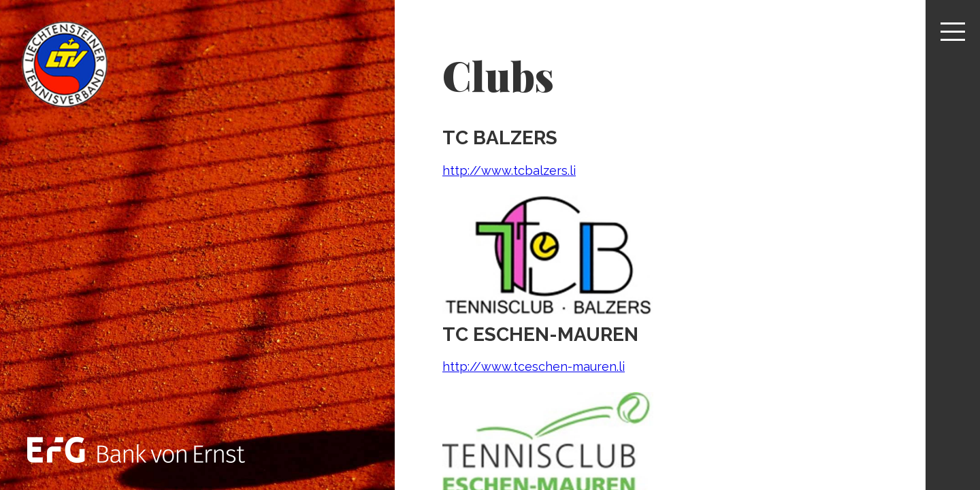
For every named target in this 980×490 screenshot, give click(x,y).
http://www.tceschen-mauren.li (534, 366)
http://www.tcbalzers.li (509, 170)
